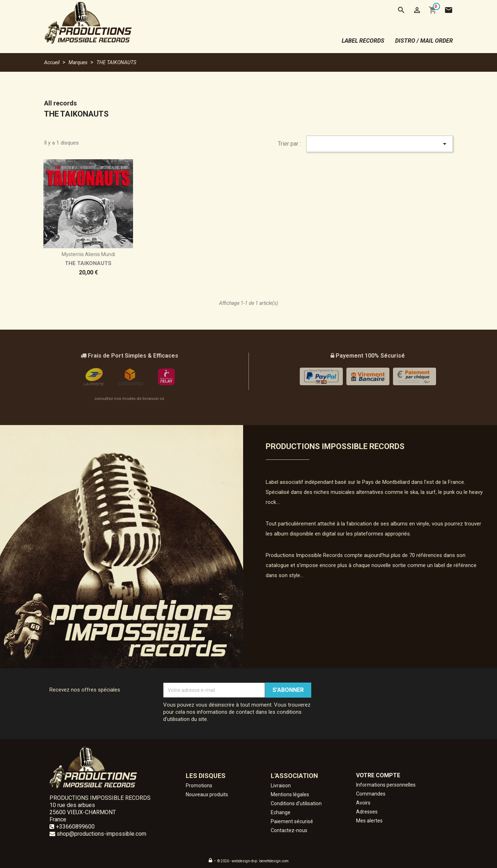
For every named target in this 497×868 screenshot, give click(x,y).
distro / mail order (424, 41)
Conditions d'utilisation (296, 803)
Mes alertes (369, 821)
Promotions (199, 786)
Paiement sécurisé (292, 821)
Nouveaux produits (207, 794)
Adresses (367, 812)
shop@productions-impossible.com (101, 834)
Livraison (281, 786)
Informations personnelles (386, 785)
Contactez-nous (289, 830)
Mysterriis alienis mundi (88, 254)
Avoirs (363, 803)
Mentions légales (290, 794)
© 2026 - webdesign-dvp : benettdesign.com (253, 861)
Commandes (371, 794)
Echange (281, 812)
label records (363, 41)
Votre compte (378, 775)
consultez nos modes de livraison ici (129, 398)
